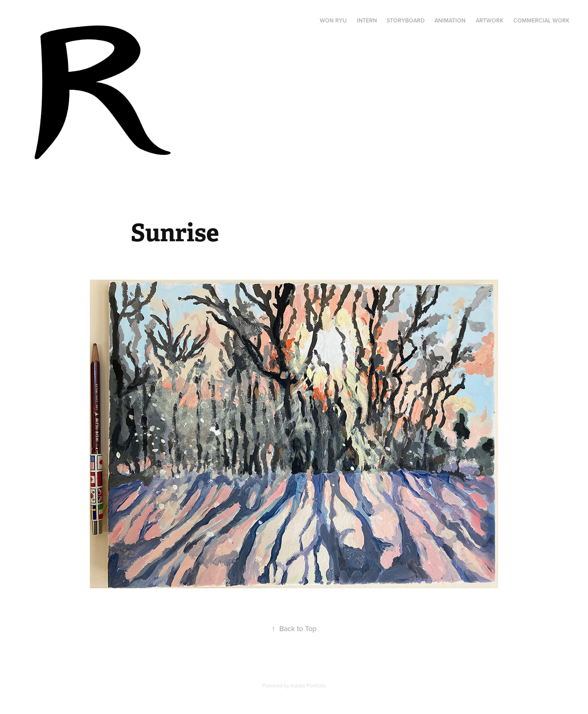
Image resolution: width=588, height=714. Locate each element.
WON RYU (333, 20)
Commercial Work (541, 20)
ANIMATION (450, 20)
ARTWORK (490, 20)
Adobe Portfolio (308, 685)
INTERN (367, 20)
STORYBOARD (406, 20)
